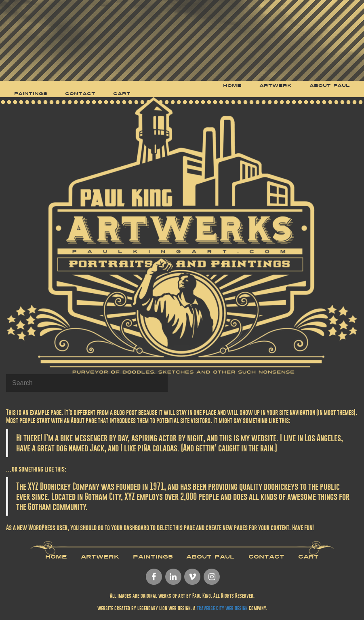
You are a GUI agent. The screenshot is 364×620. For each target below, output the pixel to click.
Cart (308, 557)
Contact (266, 557)
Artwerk (100, 557)
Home (56, 557)
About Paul (210, 557)
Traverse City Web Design (222, 608)
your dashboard (130, 528)
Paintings (153, 557)
